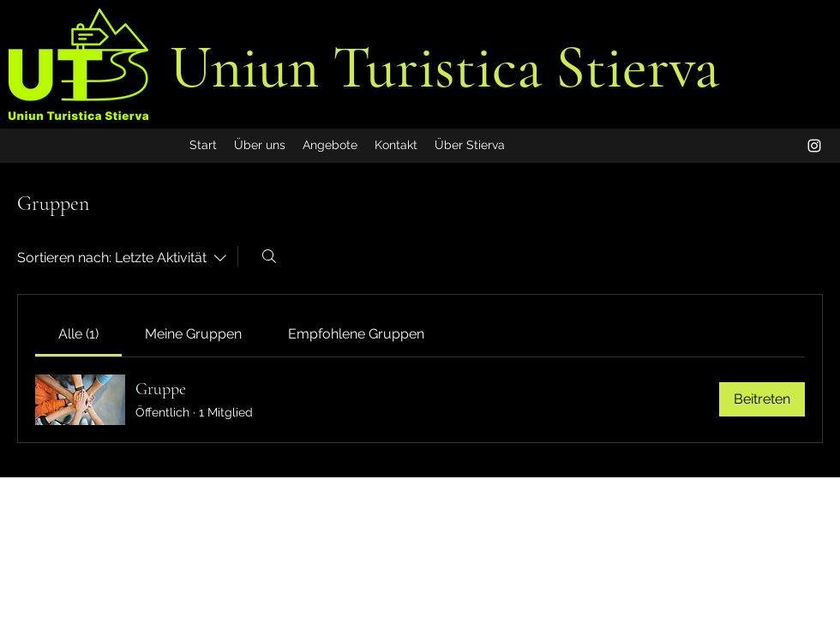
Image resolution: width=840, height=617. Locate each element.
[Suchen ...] (269, 256)
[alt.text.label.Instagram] (814, 146)
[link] (78, 334)
